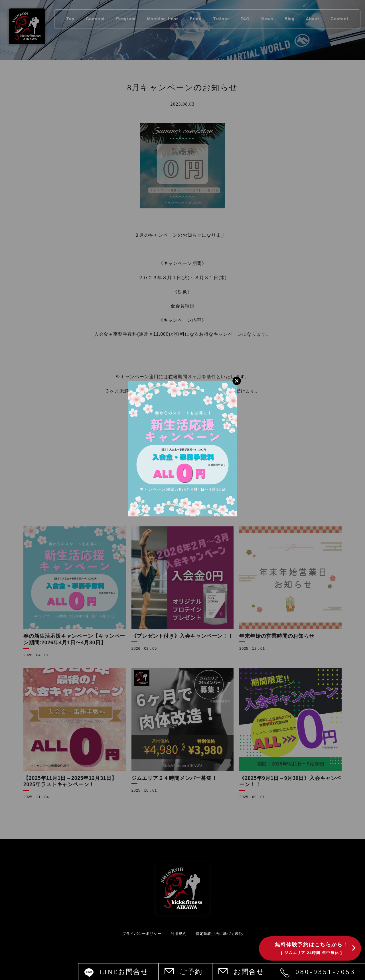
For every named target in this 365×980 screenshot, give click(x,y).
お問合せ (249, 972)
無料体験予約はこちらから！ (312, 948)
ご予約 (191, 972)
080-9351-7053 (325, 972)
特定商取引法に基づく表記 (219, 934)
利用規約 (179, 934)
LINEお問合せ (124, 972)
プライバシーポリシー (142, 934)
